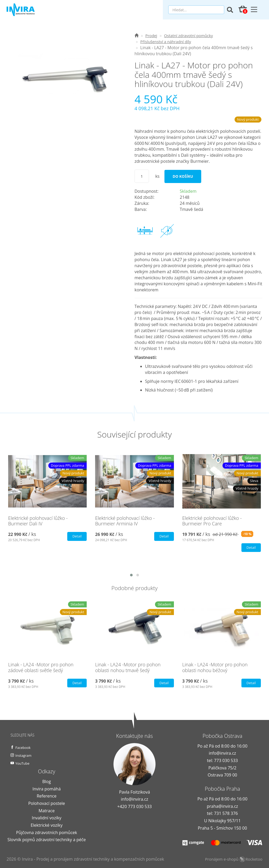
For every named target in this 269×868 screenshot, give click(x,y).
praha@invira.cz (222, 807)
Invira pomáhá (46, 789)
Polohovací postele (46, 804)
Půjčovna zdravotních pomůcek (46, 833)
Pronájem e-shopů (232, 860)
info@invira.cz (134, 800)
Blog (47, 782)
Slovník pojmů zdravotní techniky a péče (46, 840)
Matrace (47, 811)
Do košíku (183, 176)
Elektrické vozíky (47, 826)
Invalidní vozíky (47, 819)
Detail (76, 537)
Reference (47, 797)
